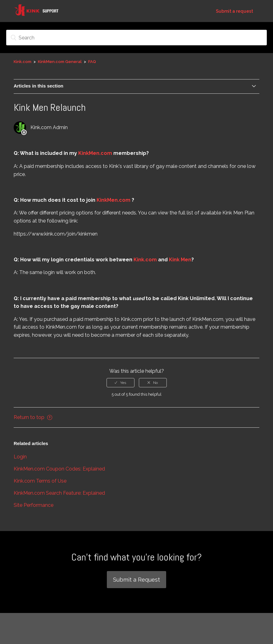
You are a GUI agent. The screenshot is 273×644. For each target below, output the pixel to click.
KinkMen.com (96, 153)
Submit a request (234, 11)
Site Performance (34, 505)
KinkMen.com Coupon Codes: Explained (59, 469)
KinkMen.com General (60, 62)
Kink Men (180, 260)
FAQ (92, 62)
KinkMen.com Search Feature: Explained (59, 493)
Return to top (33, 417)
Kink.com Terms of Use (40, 481)
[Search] (136, 38)
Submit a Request (136, 580)
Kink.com (23, 62)
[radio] (121, 383)
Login (20, 457)
